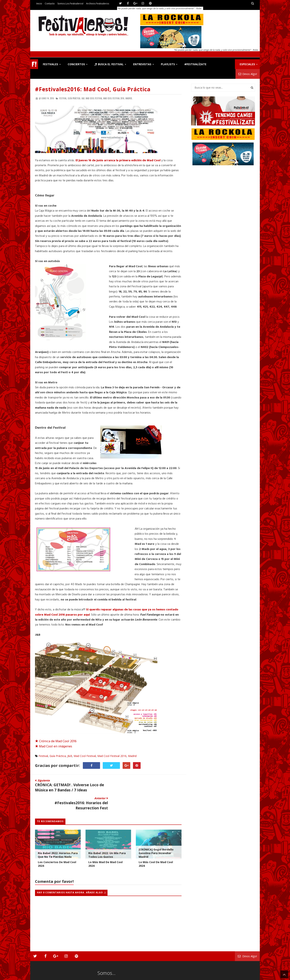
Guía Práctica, (74, 98)
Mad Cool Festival (85, 756)
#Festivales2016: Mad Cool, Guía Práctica (93, 89)
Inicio (39, 4)
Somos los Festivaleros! (70, 4)
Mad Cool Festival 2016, (114, 98)
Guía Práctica (58, 756)
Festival (43, 756)
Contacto (50, 4)
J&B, (83, 98)
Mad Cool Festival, (94, 98)
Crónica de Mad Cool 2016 (56, 741)
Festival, (63, 98)
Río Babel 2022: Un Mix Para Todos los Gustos (107, 837)
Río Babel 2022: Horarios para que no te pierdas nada (58, 837)
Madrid (132, 756)
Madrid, (129, 98)
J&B (70, 756)
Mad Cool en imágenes (54, 747)
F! (34, 64)
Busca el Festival (109, 64)
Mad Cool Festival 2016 (112, 756)
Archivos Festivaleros (98, 4)
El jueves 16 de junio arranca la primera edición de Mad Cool (118, 160)
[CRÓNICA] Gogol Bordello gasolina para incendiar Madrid (156, 835)
